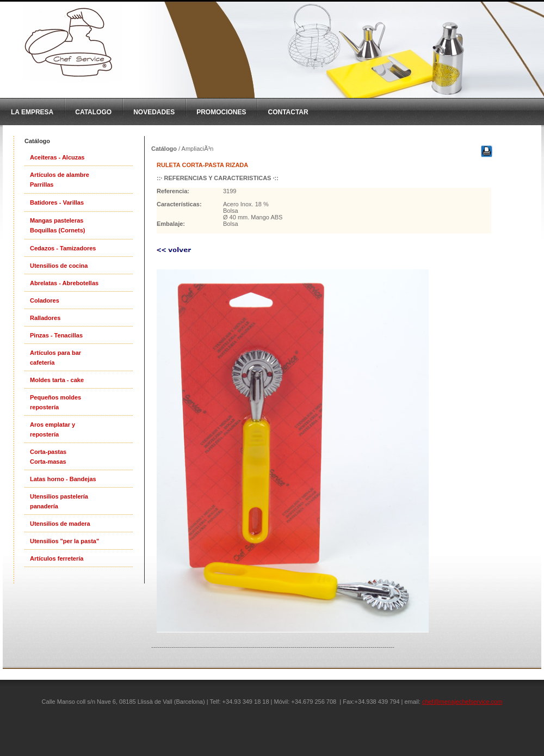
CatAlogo (93, 112)
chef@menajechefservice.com (462, 702)
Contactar (288, 112)
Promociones (221, 112)
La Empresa (32, 112)
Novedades (154, 112)
